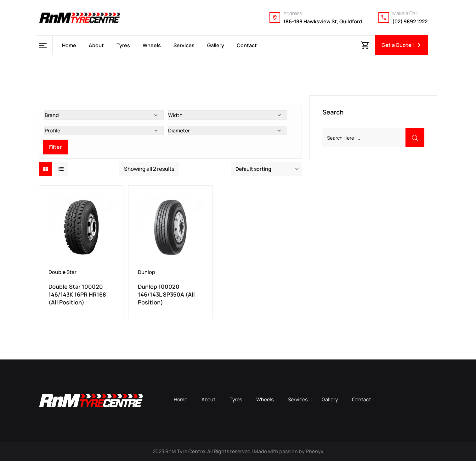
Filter (55, 148)
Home (69, 45)
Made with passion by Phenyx (289, 452)
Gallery (216, 45)
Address (293, 13)
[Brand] (104, 116)
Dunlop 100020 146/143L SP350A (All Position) (166, 295)
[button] (44, 45)
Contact (247, 45)
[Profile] (104, 131)
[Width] (227, 116)
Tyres (123, 45)
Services (184, 45)
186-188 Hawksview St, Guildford (323, 21)
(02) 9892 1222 (410, 21)
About (96, 45)
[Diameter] (227, 131)
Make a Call (405, 13)
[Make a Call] (384, 18)
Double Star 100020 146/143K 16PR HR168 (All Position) (77, 295)
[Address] (275, 18)
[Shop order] (266, 170)
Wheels (152, 45)
